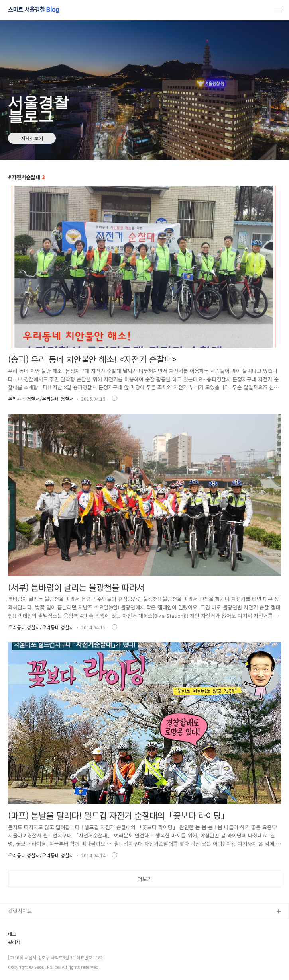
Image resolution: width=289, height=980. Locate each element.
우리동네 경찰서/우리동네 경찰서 (41, 399)
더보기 (145, 879)
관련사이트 (20, 911)
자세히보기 (32, 138)
